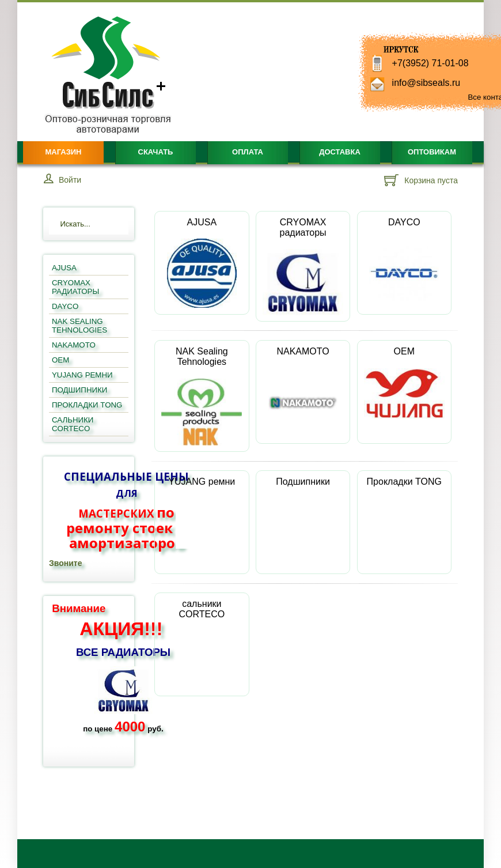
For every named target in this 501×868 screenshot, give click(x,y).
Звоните (65, 563)
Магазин (63, 152)
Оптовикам (432, 152)
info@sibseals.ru (426, 83)
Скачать (156, 152)
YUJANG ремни (202, 513)
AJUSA (202, 263)
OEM (404, 382)
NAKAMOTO (303, 392)
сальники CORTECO (202, 640)
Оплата (248, 152)
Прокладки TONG (404, 513)
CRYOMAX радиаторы (303, 266)
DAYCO (404, 263)
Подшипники (303, 513)
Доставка (340, 152)
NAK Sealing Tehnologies (202, 396)
